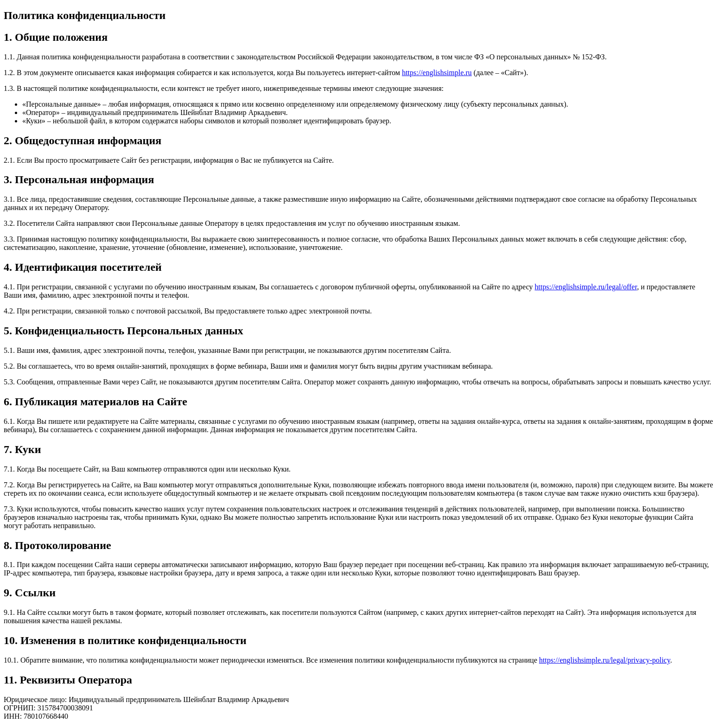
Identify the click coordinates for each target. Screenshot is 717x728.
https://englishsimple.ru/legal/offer (586, 287)
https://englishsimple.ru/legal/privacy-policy (605, 660)
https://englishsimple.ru (437, 73)
